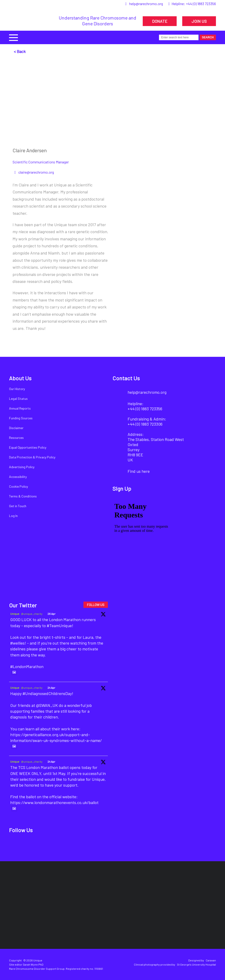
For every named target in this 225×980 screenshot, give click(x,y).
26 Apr (51, 614)
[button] (13, 37)
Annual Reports (20, 408)
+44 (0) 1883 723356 (201, 4)
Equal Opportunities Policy (28, 447)
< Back (20, 51)
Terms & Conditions (23, 496)
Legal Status (18, 399)
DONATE (160, 21)
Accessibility (18, 477)
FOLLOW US (96, 605)
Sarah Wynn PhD (33, 964)
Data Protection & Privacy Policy (32, 457)
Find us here (139, 471)
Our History (17, 389)
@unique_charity (32, 614)
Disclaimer (16, 428)
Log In (13, 516)
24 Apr (51, 688)
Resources (16, 438)
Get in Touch (18, 506)
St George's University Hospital (196, 964)
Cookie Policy (18, 486)
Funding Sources (21, 418)
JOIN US (199, 21)
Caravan (211, 960)
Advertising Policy (22, 467)
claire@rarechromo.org (36, 172)
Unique (15, 614)
